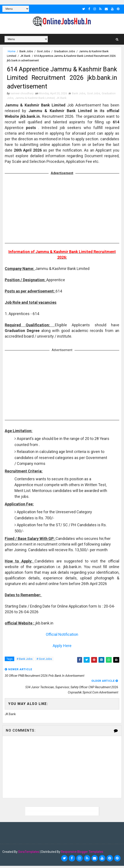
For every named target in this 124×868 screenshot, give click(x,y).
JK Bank (25, 56)
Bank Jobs (26, 51)
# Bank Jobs (25, 661)
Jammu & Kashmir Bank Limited (35, 100)
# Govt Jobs (44, 661)
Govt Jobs (43, 51)
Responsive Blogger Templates (82, 854)
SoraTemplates (29, 854)
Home (12, 51)
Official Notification (62, 637)
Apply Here (62, 648)
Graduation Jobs (64, 51)
